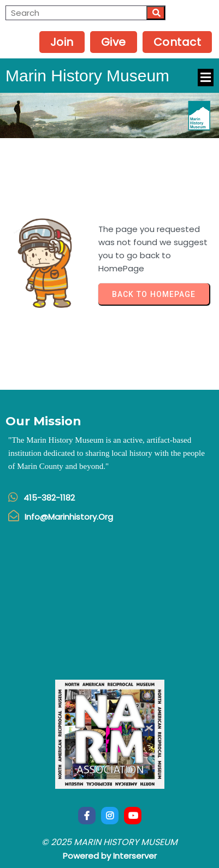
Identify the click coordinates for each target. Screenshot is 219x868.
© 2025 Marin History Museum (109, 842)
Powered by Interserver (110, 856)
